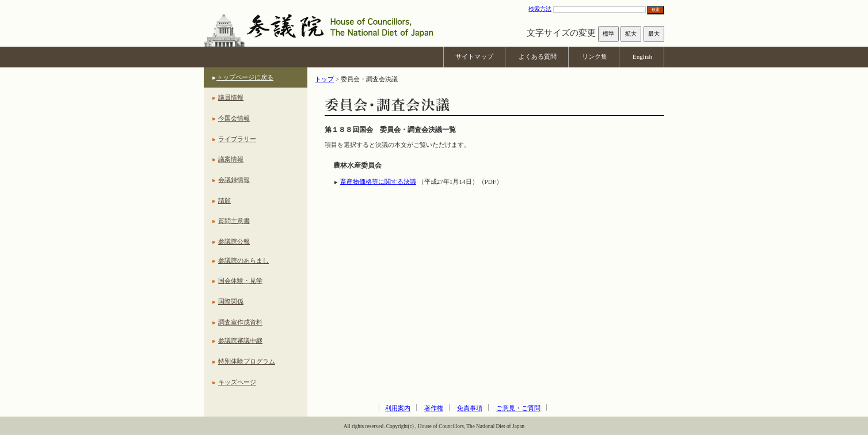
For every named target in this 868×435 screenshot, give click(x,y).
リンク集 (595, 56)
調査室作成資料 (240, 322)
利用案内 (398, 408)
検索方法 (540, 9)
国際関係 (231, 301)
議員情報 (231, 97)
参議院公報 (234, 241)
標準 (608, 34)
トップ (324, 79)
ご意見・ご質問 (518, 408)
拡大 (631, 34)
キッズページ (237, 382)
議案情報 (231, 159)
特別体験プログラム (247, 361)
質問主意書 (234, 221)
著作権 (434, 408)
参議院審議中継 (240, 341)
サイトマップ (474, 56)
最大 (654, 34)
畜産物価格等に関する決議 (378, 181)
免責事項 (470, 408)
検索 (656, 10)
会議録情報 (234, 180)
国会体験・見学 (240, 281)
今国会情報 (234, 118)
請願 (224, 201)
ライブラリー (237, 139)
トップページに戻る (245, 77)
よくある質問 (538, 56)
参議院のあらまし (243, 260)
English (642, 56)
